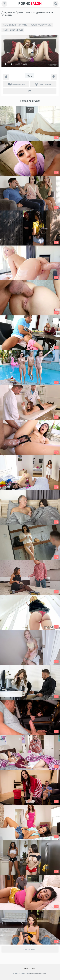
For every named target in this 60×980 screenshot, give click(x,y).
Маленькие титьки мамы (15, 25)
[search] (56, 4)
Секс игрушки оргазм (41, 25)
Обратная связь (29, 968)
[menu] (4, 4)
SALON (30, 4)
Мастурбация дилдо (13, 30)
